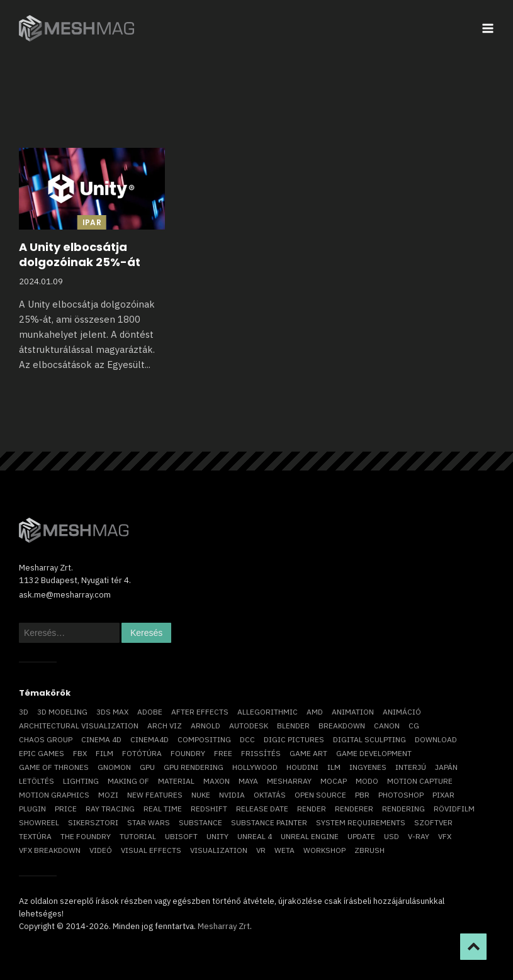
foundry (188, 753)
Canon (387, 726)
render (312, 809)
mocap (334, 781)
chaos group (46, 739)
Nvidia (232, 795)
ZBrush (369, 850)
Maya (248, 781)
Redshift (209, 809)
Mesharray (289, 781)
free (223, 753)
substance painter (269, 822)
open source (320, 795)
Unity (217, 836)
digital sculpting (369, 739)
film (104, 753)
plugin (32, 809)
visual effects (151, 850)
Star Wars (149, 822)
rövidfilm (454, 809)
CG (414, 726)
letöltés (37, 781)
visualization (219, 850)
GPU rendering (194, 767)
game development (374, 753)
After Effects (200, 712)
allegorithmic (268, 712)
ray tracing (110, 809)
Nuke (201, 795)
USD (392, 836)
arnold (206, 726)
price (66, 809)
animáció (402, 712)
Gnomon (114, 767)
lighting (81, 781)
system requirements (361, 822)
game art (308, 753)
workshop (324, 850)
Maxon (217, 781)
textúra (35, 836)
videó (101, 850)
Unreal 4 (255, 836)
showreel (39, 822)
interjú (411, 767)
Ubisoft (181, 836)
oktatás (270, 795)
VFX (445, 836)
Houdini (302, 767)
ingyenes (368, 767)
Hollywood (255, 767)
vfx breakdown (50, 850)
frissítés (261, 753)
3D (24, 712)
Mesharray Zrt (224, 926)
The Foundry (86, 836)
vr (261, 850)
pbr (362, 795)
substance (200, 822)
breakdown (342, 726)
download (436, 739)
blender (293, 726)
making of (128, 781)
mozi (108, 795)
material (176, 781)
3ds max (112, 712)
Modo (367, 781)
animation (353, 712)
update (361, 836)
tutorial (138, 836)
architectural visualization (79, 726)
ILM (334, 767)
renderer (354, 809)
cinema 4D (101, 739)
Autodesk (249, 726)
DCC (247, 739)
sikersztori (93, 822)
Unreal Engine (310, 836)
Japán (446, 767)
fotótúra (142, 753)
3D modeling (62, 712)
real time (163, 809)
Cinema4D (149, 739)
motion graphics (54, 795)
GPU (147, 767)
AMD (315, 712)
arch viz (165, 726)
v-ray (419, 836)
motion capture (420, 781)
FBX (80, 753)
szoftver (433, 822)
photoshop (401, 795)
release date (262, 809)
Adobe (150, 712)
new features (155, 795)
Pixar (443, 795)
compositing (204, 739)
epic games (42, 753)
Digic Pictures (294, 739)
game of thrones (54, 767)
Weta (285, 850)
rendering (403, 809)
